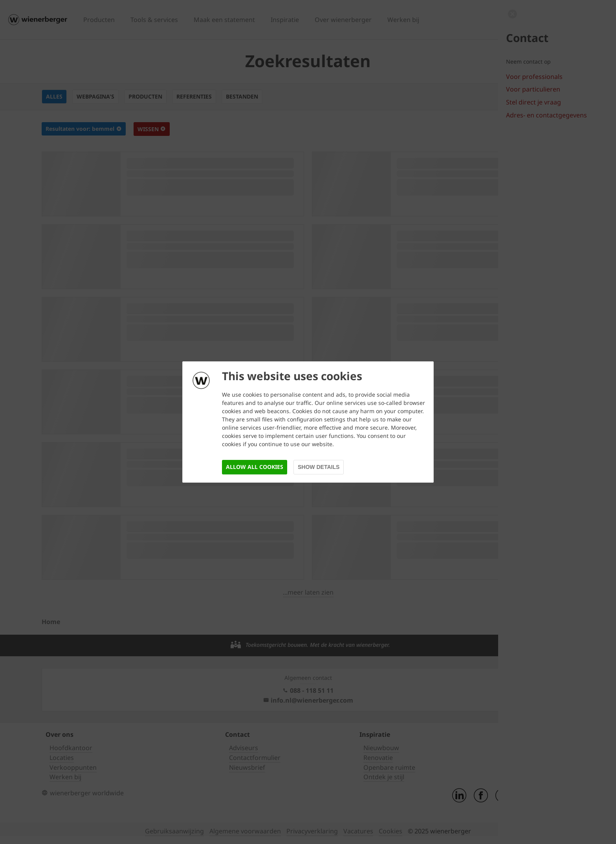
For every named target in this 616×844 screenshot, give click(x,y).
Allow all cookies (255, 467)
